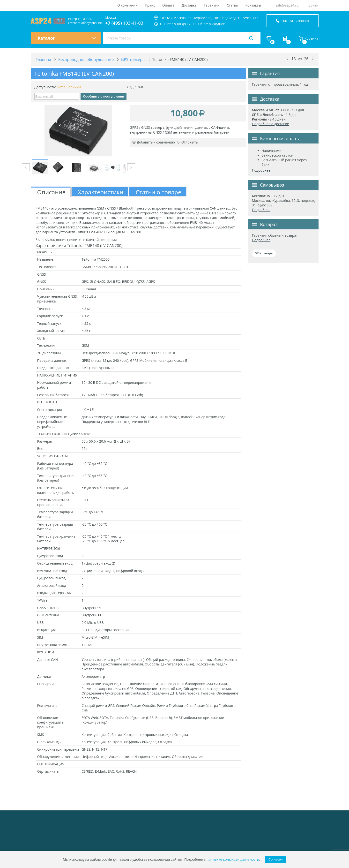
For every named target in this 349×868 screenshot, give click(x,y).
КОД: (130, 87)
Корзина (309, 38)
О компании (127, 5)
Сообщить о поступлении (104, 96)
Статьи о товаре (158, 192)
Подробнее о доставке (271, 124)
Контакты (253, 5)
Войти (313, 5)
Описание (52, 192)
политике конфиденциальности (233, 859)
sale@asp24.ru (287, 5)
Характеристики (101, 192)
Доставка (189, 5)
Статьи (233, 5)
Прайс (150, 5)
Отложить (187, 142)
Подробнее (261, 170)
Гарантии (212, 5)
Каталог (67, 38)
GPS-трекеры (264, 253)
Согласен (275, 859)
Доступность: (45, 87)
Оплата (168, 5)
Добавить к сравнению (154, 142)
